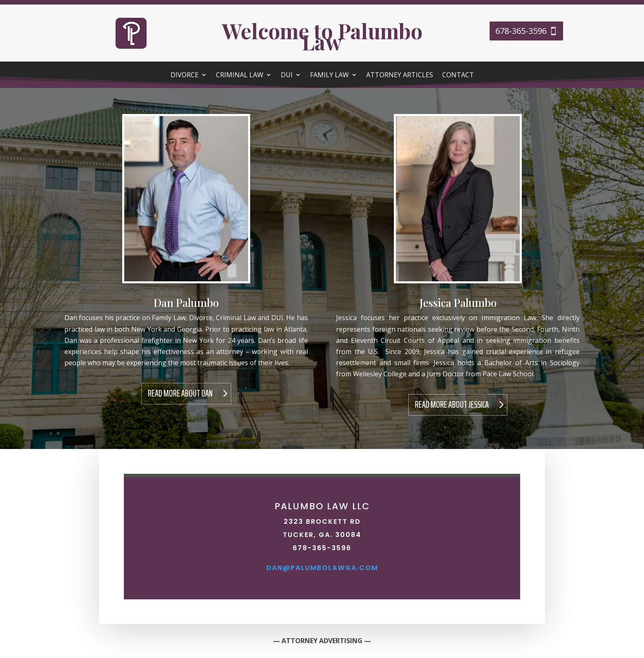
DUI (287, 76)
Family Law (329, 76)
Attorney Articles (400, 76)
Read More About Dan (180, 393)
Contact (458, 76)
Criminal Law (240, 76)
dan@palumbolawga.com (322, 568)
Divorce (185, 76)
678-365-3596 (521, 31)
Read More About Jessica (452, 405)
